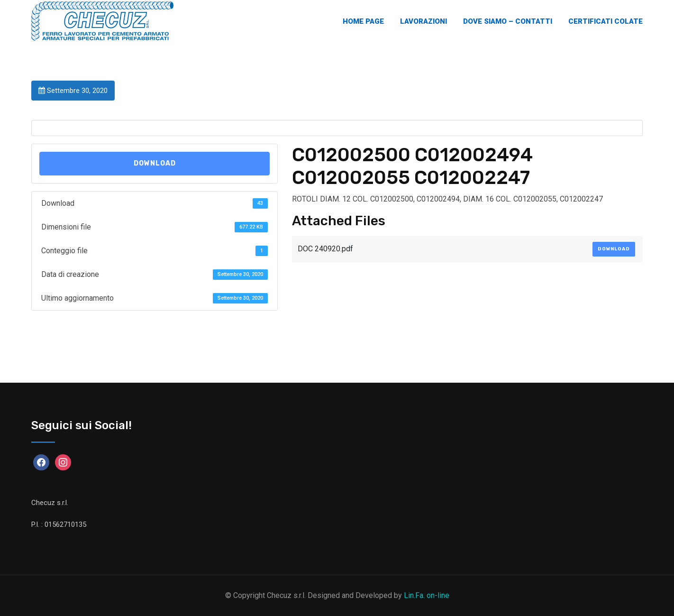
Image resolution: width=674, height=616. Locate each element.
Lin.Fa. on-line (427, 595)
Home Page (363, 21)
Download (155, 163)
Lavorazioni (424, 21)
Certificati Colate (606, 21)
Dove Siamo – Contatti (508, 21)
